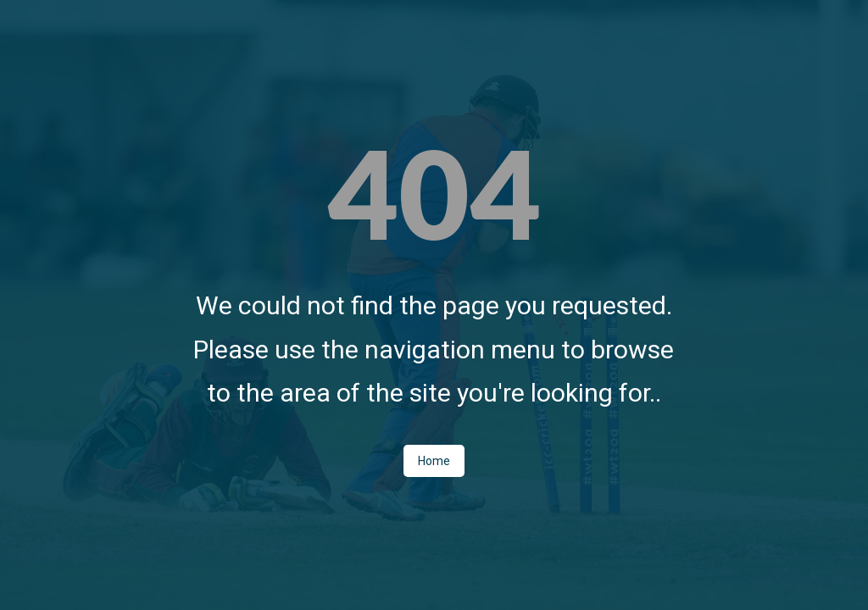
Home (434, 461)
